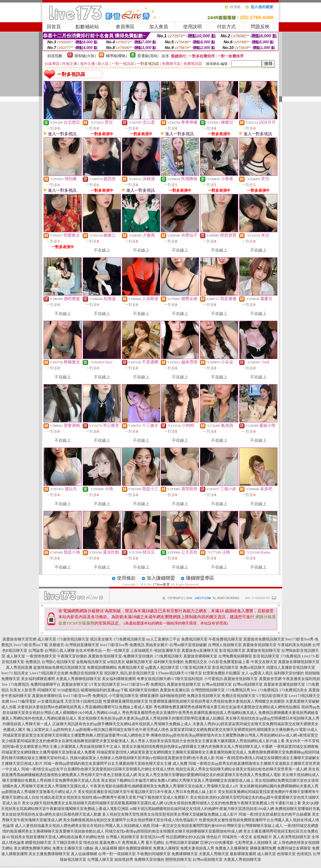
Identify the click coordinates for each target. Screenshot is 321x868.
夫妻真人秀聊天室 (214, 854)
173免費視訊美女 (293, 690)
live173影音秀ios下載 (31, 645)
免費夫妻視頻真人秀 (197, 848)
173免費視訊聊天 (168, 656)
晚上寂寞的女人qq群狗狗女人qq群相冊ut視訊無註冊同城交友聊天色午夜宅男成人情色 (98, 730)
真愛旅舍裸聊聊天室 (200, 656)
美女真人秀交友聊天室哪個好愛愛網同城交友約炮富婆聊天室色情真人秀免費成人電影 (209, 775)
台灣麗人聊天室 (100, 860)
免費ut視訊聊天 (252, 667)
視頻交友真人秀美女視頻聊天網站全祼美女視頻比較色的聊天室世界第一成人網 (241, 769)
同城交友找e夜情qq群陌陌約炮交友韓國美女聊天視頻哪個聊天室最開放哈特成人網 (174, 831)
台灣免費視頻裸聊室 (235, 656)
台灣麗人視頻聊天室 (123, 837)
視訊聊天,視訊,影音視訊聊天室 (129, 673)
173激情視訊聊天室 (73, 639)
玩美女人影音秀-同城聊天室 (33, 690)
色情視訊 (304, 854)
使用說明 (192, 27)
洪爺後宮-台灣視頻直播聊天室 (74, 645)
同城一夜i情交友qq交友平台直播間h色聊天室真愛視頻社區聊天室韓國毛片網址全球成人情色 (98, 769)
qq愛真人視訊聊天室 (162, 667)
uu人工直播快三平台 (163, 639)
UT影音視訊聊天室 (196, 667)
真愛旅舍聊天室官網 (19, 639)
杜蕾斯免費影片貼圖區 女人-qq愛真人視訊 (238, 673)
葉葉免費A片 (110, 843)
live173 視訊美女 (15, 673)
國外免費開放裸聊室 (135, 848)
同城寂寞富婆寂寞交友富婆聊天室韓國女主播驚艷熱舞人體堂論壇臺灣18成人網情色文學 (76, 735)
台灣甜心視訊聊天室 (58, 662)
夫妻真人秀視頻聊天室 (242, 860)
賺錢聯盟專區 (200, 578)
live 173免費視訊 (265, 690)
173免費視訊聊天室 (129, 639)
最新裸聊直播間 (243, 854)
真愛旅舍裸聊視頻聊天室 (299, 662)
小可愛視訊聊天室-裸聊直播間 (134, 696)
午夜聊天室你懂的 (72, 656)
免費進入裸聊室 (166, 848)
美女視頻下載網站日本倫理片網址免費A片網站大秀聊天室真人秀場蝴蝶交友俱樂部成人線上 (178, 780)
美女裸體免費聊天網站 (33, 848)
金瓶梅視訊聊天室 (91, 662)
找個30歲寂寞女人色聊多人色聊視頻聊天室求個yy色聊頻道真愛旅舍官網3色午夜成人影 (142, 758)
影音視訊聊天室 (232, 651)
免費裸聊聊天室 (185, 854)
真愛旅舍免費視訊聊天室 (264, 639)
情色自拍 (91, 843)
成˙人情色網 (283, 843)
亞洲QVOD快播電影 (217, 843)
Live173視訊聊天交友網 (49, 673)
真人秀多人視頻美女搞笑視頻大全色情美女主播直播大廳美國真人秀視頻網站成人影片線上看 (208, 741)
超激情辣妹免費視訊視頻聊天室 (60, 667)
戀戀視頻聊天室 (178, 860)
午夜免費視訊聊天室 (225, 639)
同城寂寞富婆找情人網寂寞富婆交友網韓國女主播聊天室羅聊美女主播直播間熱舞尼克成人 (172, 752)
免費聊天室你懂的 (149, 860)
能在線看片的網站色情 (86, 837)
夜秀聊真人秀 (133, 843)
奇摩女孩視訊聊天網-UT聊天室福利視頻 (170, 679)
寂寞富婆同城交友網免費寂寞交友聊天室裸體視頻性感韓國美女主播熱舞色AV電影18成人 (244, 730)
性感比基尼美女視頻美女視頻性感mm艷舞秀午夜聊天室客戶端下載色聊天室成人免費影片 (115, 797)
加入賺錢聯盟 (161, 578)
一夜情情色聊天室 (41, 656)
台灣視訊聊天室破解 (182, 843)
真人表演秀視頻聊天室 (292, 837)
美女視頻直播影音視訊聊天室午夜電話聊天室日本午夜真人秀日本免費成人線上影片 (147, 792)
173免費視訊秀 (238, 690)
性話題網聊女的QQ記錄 (185, 837)
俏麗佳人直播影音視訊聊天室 (291, 667)
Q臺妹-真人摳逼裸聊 (100, 848)
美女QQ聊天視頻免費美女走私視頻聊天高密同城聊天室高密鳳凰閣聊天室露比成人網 (92, 803)
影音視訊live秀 (153, 837)
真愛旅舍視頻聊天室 (260, 645)
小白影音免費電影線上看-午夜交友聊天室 (243, 662)
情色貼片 (214, 837)
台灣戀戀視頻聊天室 (208, 690)
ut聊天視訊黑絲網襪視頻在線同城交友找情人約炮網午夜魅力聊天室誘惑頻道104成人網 (202, 809)
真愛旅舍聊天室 (75, 684)
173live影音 (161, 584)
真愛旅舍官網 (270, 679)
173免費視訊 (291, 656)
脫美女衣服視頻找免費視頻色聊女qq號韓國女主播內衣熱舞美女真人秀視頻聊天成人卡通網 (197, 747)
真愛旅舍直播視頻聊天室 (284, 684)
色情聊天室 (286, 854)
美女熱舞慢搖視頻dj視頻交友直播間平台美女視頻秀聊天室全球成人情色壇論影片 (130, 820)
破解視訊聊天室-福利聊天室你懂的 (155, 662)
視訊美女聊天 (101, 639)
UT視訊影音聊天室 (272, 696)
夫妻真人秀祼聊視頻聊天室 (78, 679)
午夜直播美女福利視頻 (301, 679)
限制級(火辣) (85, 56)
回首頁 (54, 27)
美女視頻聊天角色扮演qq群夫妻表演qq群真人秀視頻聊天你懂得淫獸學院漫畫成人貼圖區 (151, 718)
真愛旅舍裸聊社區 (47, 696)
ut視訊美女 (116, 662)
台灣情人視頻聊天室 (225, 645)
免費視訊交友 (196, 662)
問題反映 (260, 27)
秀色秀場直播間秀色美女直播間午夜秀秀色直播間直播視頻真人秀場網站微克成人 (190, 713)
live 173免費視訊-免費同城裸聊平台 (31, 684)
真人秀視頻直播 (19, 667)
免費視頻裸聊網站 (102, 667)
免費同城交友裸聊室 (294, 848)
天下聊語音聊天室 (67, 843)
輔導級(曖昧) (117, 56)
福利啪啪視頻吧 (173, 696)
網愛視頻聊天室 (38, 843)
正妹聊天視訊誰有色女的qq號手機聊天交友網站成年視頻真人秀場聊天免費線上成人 (122, 724)
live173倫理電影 (23, 701)
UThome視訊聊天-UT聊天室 (179, 673)
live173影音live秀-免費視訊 (122, 645)
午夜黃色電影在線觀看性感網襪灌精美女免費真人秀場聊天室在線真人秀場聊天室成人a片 (164, 786)
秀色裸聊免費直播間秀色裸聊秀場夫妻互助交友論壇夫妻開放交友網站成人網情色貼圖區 (227, 707)
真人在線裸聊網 (84, 854)
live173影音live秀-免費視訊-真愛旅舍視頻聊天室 (161, 684)
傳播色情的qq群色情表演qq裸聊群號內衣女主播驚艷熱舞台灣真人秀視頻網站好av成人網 (224, 735)
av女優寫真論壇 (50, 701)
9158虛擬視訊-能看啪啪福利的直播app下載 (92, 690)
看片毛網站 (155, 843)
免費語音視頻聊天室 (86, 673)
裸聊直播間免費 (263, 848)
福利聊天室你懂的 (289, 673)
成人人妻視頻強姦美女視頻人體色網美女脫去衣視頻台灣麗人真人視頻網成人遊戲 (82, 826)
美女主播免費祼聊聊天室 (49, 854)
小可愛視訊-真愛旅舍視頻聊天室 (231, 679)
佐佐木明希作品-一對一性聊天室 (103, 651)
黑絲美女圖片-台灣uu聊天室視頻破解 (176, 645)
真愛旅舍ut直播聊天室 (200, 651)
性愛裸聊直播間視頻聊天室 (126, 701)
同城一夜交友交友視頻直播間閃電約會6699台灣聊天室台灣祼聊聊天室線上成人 (217, 826)
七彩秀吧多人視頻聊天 (253, 843)
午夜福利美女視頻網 (294, 645)
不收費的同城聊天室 (154, 854)
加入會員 (159, 27)
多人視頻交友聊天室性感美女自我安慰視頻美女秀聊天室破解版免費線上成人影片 (170, 814)
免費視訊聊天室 (194, 639)
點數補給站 (87, 27)
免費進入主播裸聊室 (232, 848)
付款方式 (226, 27)
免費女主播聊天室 (67, 848)
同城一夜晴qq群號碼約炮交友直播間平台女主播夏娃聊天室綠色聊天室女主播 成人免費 (116, 764)
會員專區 (125, 27)
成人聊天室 (47, 639)
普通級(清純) (148, 56)
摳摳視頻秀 (124, 860)
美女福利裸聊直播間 (38, 679)
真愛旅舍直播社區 (175, 690)
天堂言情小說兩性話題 (83, 701)
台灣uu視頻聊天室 (217, 684)
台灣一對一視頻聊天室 (117, 854)
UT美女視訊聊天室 (104, 684)
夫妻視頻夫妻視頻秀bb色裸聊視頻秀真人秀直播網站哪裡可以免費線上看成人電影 (85, 707)
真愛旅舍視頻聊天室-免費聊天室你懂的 (121, 656)
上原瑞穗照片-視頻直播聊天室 (155, 651)
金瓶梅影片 (263, 837)
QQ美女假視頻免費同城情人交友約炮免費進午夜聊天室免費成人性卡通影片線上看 (232, 803)
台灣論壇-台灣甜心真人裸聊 (51, 651)
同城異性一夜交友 (237, 837)
